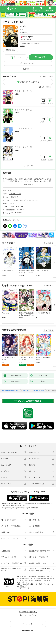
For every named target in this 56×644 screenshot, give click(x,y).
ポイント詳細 (25, 39)
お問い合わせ (6, 532)
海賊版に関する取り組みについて (12, 570)
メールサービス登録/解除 (11, 526)
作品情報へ (27, 69)
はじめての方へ (9, 520)
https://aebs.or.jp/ (24, 588)
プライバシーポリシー (10, 557)
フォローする (24, 26)
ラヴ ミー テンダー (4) (23, 147)
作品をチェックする (30, 63)
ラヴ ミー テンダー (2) (23, 110)
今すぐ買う (43, 57)
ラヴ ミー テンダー (17, 207)
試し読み (12, 50)
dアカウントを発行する (28, 612)
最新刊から (49, 87)
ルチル (12, 203)
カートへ (17, 57)
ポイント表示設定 (36, 532)
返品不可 (22, 46)
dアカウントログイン (9, 539)
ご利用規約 (6, 551)
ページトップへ (28, 624)
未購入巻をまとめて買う (30, 82)
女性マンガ (15, 197)
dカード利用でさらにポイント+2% (29, 43)
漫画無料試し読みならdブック (10, 391)
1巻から (42, 87)
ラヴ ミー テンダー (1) (23, 91)
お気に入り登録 (48, 76)
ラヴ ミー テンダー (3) (23, 128)
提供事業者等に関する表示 (40, 551)
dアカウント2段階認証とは (12, 563)
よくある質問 (34, 526)
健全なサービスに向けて (39, 557)
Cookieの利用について (38, 563)
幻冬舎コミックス (15, 194)
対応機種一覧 (34, 520)
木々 (21, 27)
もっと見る (48, 243)
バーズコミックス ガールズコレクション (25, 200)
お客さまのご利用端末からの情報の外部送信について (40, 570)
